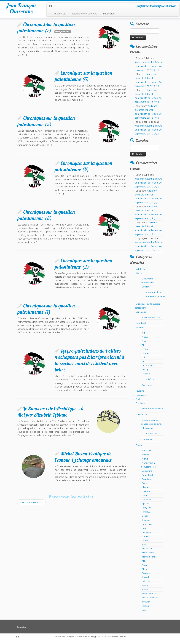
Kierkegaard (148, 549)
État (144, 345)
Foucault (146, 512)
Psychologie (141, 403)
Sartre (145, 585)
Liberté (145, 353)
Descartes (147, 500)
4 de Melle (141, 269)
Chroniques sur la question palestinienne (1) (46, 309)
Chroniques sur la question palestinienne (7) (46, 27)
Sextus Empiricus (150, 598)
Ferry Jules (147, 508)
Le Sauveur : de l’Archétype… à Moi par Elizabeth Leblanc (51, 412)
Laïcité (151, 379)
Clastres (146, 487)
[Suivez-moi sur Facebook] (52, 6)
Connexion (21, 627)
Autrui (145, 337)
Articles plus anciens (31, 502)
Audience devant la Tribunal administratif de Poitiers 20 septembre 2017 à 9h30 (149, 66)
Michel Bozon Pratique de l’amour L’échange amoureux (83, 457)
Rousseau (147, 573)
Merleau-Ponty (149, 557)
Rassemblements (157, 296)
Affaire (139, 273)
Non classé (141, 323)
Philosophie (147, 366)
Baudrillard (147, 475)
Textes (139, 445)
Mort (144, 361)
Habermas (147, 524)
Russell (145, 577)
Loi (143, 357)
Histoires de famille (151, 317)
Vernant (146, 606)
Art (143, 333)
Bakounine (147, 471)
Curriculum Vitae (58, 14)
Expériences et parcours (85, 14)
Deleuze (146, 491)
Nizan (145, 565)
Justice (145, 349)
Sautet (145, 590)
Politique (146, 370)
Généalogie (141, 312)
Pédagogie (141, 395)
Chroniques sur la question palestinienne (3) (46, 215)
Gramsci (146, 520)
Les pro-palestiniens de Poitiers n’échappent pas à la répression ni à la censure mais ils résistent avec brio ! (90, 360)
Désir (144, 341)
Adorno (145, 455)
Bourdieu (146, 479)
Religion (146, 374)
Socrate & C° (148, 439)
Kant (144, 545)
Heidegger (147, 532)
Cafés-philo (154, 434)
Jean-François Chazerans (21, 10)
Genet (145, 516)
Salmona (146, 581)
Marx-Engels (148, 553)
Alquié (145, 459)
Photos (139, 399)
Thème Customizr (118, 637)
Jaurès (145, 540)
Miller (145, 561)
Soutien (146, 287)
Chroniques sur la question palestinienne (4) (83, 166)
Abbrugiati (147, 451)
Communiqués (155, 292)
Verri (144, 610)
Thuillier (146, 602)
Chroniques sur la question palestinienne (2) (83, 264)
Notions (139, 327)
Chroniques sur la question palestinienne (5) (46, 121)
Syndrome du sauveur (152, 409)
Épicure (146, 504)
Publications (109, 14)
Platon (145, 569)
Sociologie (147, 385)
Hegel (145, 528)
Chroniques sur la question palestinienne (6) (83, 76)
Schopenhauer (149, 594)
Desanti (146, 495)
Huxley (145, 536)
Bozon (145, 483)
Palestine (140, 391)
